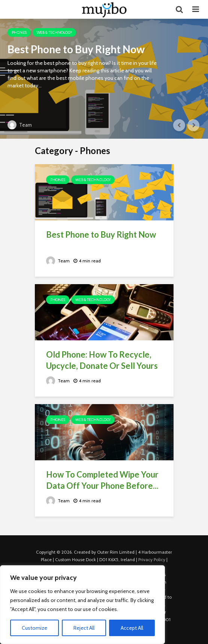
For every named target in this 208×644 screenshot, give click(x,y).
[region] (82, 605)
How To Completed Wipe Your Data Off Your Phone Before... (102, 480)
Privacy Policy (152, 559)
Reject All (84, 628)
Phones (19, 32)
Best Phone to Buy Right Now (76, 49)
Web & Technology (54, 32)
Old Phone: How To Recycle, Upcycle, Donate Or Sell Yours (102, 360)
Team (20, 125)
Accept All (132, 628)
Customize (34, 628)
